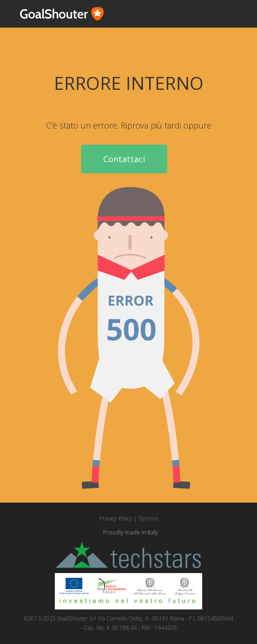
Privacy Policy (116, 518)
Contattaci (124, 159)
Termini (148, 518)
